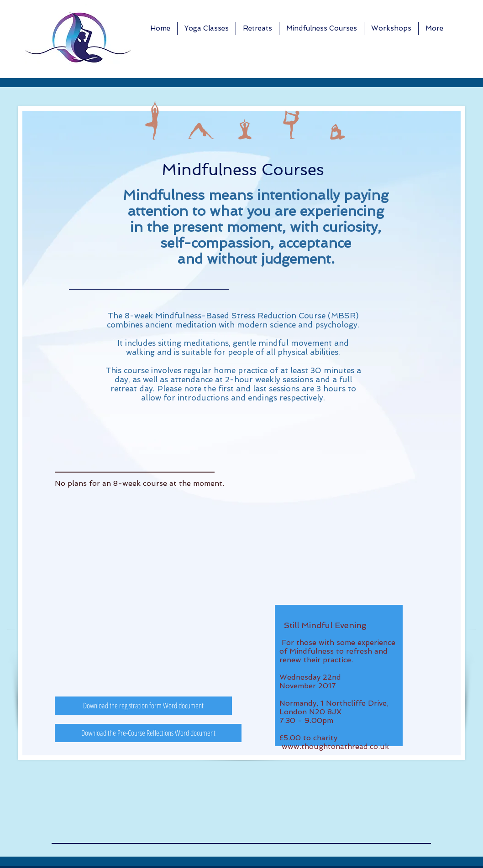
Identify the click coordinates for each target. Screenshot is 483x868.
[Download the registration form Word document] (143, 706)
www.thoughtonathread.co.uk (335, 746)
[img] (155, 120)
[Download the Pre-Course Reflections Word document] (148, 733)
